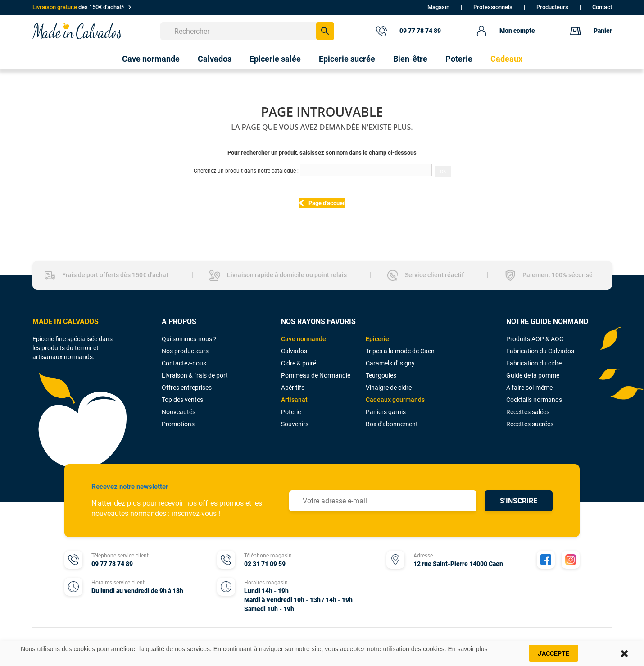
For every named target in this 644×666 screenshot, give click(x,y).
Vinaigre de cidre (389, 388)
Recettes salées (528, 412)
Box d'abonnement (392, 424)
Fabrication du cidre (534, 363)
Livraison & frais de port (195, 375)
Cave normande (304, 339)
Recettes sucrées (530, 424)
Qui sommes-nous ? (189, 339)
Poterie (291, 412)
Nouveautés (179, 412)
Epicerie (377, 339)
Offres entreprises (187, 388)
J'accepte (553, 653)
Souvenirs (295, 424)
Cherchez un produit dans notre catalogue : (246, 171)
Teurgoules (381, 375)
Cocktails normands (534, 400)
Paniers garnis (386, 412)
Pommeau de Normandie (316, 375)
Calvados (294, 351)
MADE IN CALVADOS (66, 322)
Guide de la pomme (533, 375)
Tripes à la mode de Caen (400, 351)
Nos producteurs (185, 351)
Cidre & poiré (299, 363)
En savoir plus (468, 649)
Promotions (178, 424)
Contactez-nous (184, 363)
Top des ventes (182, 400)
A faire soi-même (529, 388)
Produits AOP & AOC (535, 339)
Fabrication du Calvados (540, 351)
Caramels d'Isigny (390, 363)
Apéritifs (293, 388)
